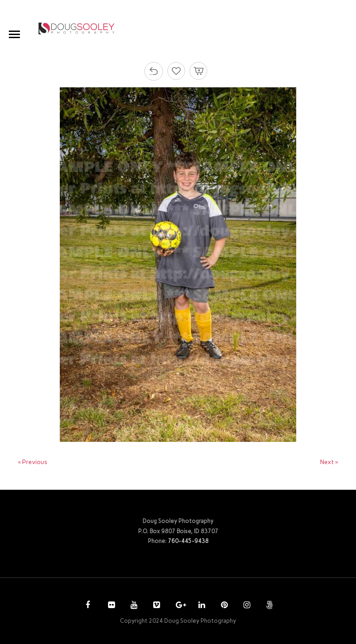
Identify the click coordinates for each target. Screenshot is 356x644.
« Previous (33, 462)
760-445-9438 (188, 541)
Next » (329, 462)
